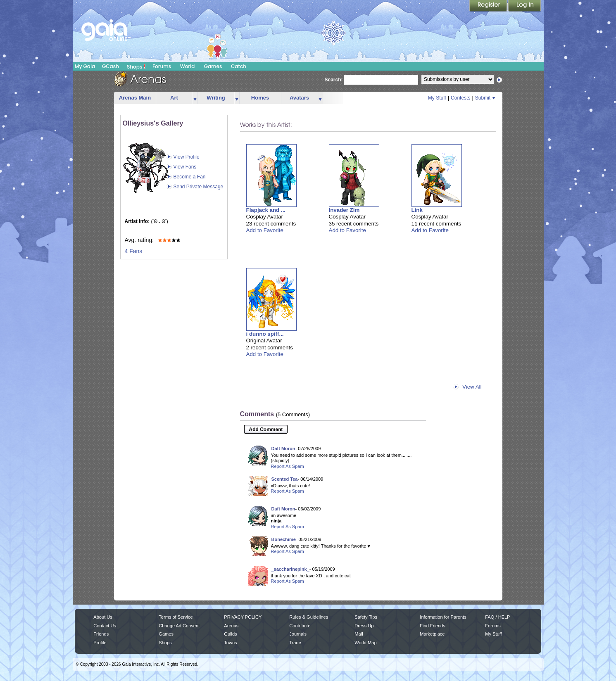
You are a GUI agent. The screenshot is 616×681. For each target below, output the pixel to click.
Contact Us (105, 626)
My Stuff (437, 98)
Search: (334, 80)
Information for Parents (443, 617)
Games (213, 66)
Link (417, 210)
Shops (136, 66)
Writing (216, 98)
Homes (260, 98)
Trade (295, 643)
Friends (101, 634)
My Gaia (85, 66)
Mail (359, 634)
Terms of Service (176, 617)
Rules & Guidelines (309, 617)
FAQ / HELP (497, 617)
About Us (103, 617)
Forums (162, 66)
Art (174, 98)
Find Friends (432, 626)
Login (525, 6)
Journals (298, 634)
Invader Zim (344, 210)
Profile (100, 643)
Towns (230, 643)
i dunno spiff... (265, 334)
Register (489, 6)
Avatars (299, 98)
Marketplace (432, 634)
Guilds (230, 634)
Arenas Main (135, 98)
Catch (239, 66)
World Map (365, 643)
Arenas (231, 626)
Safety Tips (366, 617)
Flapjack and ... (266, 210)
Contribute (300, 626)
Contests (460, 98)
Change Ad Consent (179, 626)
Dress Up (364, 626)
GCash (111, 66)
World (188, 66)
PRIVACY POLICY (243, 617)
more (195, 98)
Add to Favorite (265, 230)
